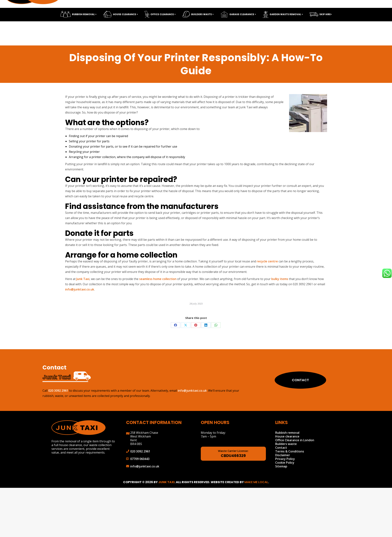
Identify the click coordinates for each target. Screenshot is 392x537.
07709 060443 (140, 459)
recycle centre (267, 261)
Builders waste (286, 444)
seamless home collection (158, 279)
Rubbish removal (287, 433)
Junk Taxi (83, 279)
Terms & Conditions (290, 451)
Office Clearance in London (295, 440)
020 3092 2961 (320, 15)
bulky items (280, 279)
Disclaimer (283, 455)
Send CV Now (220, 5)
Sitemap (281, 466)
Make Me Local (256, 482)
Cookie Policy (285, 463)
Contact (292, 380)
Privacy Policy (285, 459)
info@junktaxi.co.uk (361, 15)
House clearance (287, 436)
